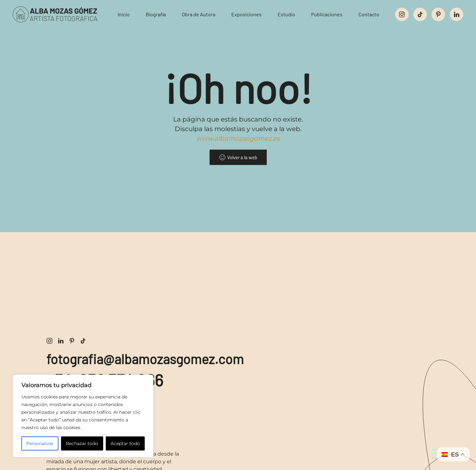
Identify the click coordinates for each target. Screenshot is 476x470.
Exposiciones (246, 14)
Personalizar (40, 443)
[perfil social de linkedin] (457, 14)
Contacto (369, 14)
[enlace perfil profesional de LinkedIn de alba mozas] (61, 340)
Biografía (156, 14)
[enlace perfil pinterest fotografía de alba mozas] (72, 340)
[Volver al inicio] (61, 14)
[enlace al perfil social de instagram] (402, 14)
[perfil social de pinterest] (438, 14)
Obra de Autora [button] (199, 14)
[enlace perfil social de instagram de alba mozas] (50, 340)
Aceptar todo (125, 443)
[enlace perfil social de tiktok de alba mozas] (83, 340)
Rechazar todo (82, 443)
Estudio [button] (286, 14)
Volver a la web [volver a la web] (238, 157)
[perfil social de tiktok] (420, 14)
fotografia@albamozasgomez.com (145, 359)
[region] (83, 416)
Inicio (124, 14)
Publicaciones (327, 14)
